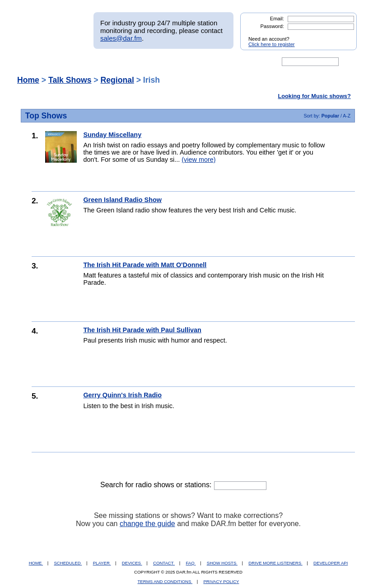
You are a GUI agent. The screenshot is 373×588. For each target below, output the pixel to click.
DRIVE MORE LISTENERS (275, 563)
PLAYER (102, 563)
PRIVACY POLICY (221, 581)
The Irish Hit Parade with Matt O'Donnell (145, 265)
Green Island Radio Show (122, 200)
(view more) (198, 160)
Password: (272, 26)
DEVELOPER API (331, 563)
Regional (117, 80)
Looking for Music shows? (314, 96)
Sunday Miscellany (112, 135)
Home (28, 80)
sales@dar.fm (121, 38)
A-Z (347, 116)
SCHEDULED (68, 563)
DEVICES (132, 563)
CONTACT (164, 563)
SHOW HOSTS (222, 563)
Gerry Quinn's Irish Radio (122, 395)
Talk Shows (70, 80)
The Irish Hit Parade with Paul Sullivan (142, 330)
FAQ (191, 563)
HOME (36, 563)
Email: (277, 19)
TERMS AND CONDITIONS (165, 581)
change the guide (147, 524)
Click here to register (272, 44)
